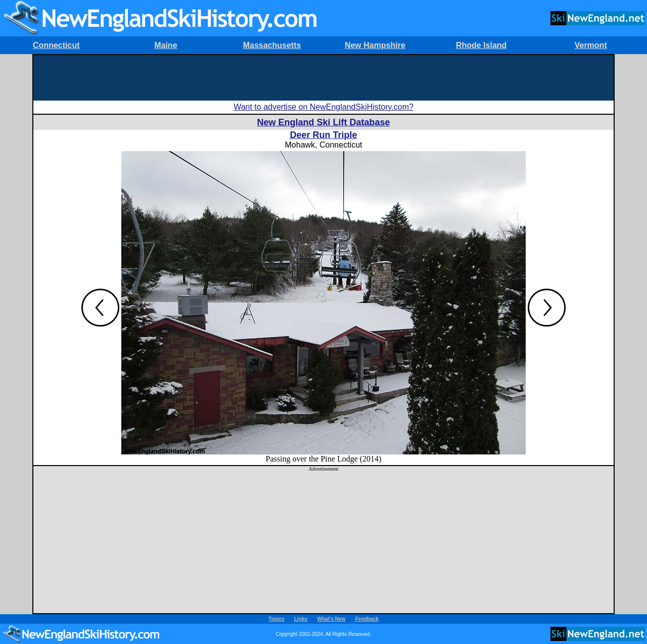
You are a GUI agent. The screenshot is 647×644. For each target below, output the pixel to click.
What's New (332, 619)
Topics (276, 619)
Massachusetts (272, 45)
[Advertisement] (323, 78)
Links (301, 619)
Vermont (591, 45)
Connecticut (56, 45)
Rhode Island (481, 45)
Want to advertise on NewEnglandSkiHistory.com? (323, 107)
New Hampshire (375, 45)
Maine (166, 45)
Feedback (367, 619)
